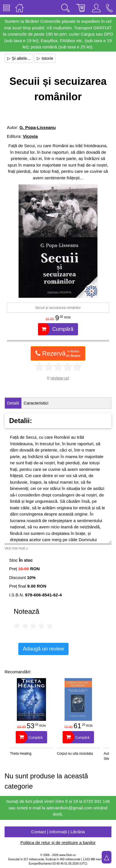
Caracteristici (36, 403)
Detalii (13, 403)
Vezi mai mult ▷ (17, 548)
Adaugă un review (43, 649)
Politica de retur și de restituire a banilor (58, 843)
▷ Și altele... (19, 58)
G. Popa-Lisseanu (38, 127)
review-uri (60, 378)
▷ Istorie (45, 58)
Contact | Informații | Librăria (58, 832)
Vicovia (30, 136)
